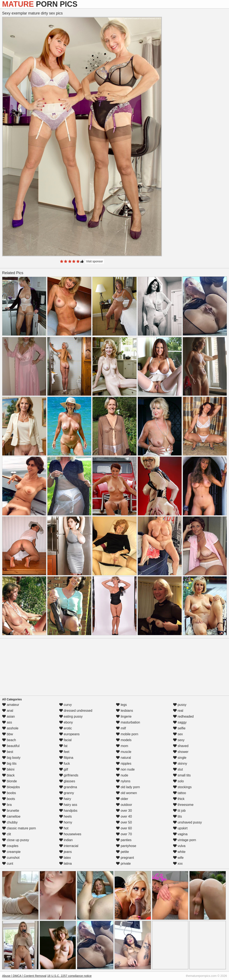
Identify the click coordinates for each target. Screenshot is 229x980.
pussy (180, 705)
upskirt (180, 828)
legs (121, 705)
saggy (180, 722)
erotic (66, 728)
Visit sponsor (95, 261)
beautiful (11, 746)
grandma (68, 787)
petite (122, 852)
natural (123, 758)
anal (8, 711)
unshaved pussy (187, 822)
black (8, 775)
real (178, 711)
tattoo (180, 793)
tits (178, 816)
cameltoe (11, 816)
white (179, 852)
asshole (10, 728)
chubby (10, 822)
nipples (124, 764)
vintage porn (185, 840)
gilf (64, 769)
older (122, 799)
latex (65, 858)
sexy (179, 740)
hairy (65, 799)
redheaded (183, 716)
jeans (66, 852)
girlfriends (69, 775)
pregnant (125, 858)
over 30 (124, 811)
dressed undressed (76, 711)
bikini (8, 769)
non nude (125, 769)
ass (7, 722)
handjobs (68, 811)
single (180, 758)
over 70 (124, 834)
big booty (11, 758)
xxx (178, 864)
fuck (65, 764)
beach (9, 740)
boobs (9, 793)
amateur (11, 705)
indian (66, 840)
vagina (180, 834)
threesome (183, 805)
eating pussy (71, 716)
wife (178, 858)
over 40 (124, 816)
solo (178, 781)
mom (122, 746)
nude (122, 775)
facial (65, 740)
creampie (11, 852)
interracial (69, 846)
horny (66, 822)
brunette (11, 811)
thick (179, 799)
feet (64, 752)
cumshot (11, 858)
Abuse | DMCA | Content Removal (24, 976)
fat (63, 746)
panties (124, 840)
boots (9, 799)
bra (7, 805)
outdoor (124, 805)
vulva (179, 846)
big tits (9, 764)
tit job (179, 811)
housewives (70, 834)
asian (8, 716)
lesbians (124, 711)
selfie (179, 728)
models (124, 740)
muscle (124, 752)
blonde (10, 781)
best (8, 752)
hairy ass (68, 805)
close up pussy (16, 840)
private (123, 864)
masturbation (128, 722)
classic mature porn (19, 828)
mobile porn (127, 734)
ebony (66, 722)
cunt (8, 864)
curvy (66, 705)
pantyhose (126, 846)
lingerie (124, 716)
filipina (66, 758)
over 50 (124, 822)
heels (66, 816)
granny (67, 793)
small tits (182, 775)
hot (64, 828)
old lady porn (128, 787)
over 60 (124, 828)
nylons (123, 781)
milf (121, 728)
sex (178, 734)
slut (178, 769)
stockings (182, 787)
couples (10, 846)
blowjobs (11, 787)
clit (7, 834)
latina (66, 864)
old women (126, 793)
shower (181, 752)
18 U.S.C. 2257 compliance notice (69, 976)
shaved (181, 746)
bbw (8, 734)
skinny (180, 764)
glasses (67, 781)
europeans (69, 734)
